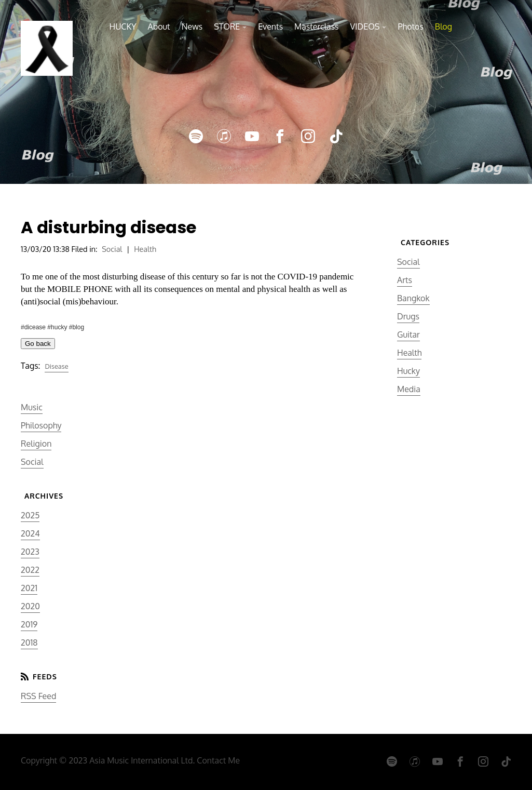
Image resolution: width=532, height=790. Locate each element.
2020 (30, 606)
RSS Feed (38, 696)
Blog (444, 26)
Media (409, 389)
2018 (29, 642)
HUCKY (123, 26)
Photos (410, 26)
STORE (227, 26)
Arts (405, 280)
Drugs (408, 316)
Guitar (408, 334)
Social (112, 249)
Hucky (408, 371)
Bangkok (413, 298)
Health (145, 249)
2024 (30, 533)
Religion (36, 444)
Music (32, 407)
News (192, 26)
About (159, 26)
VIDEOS (365, 26)
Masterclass (316, 26)
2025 (30, 515)
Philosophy (41, 425)
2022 (30, 570)
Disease (56, 366)
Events (270, 26)
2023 (30, 552)
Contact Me (218, 760)
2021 (29, 588)
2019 (29, 624)
